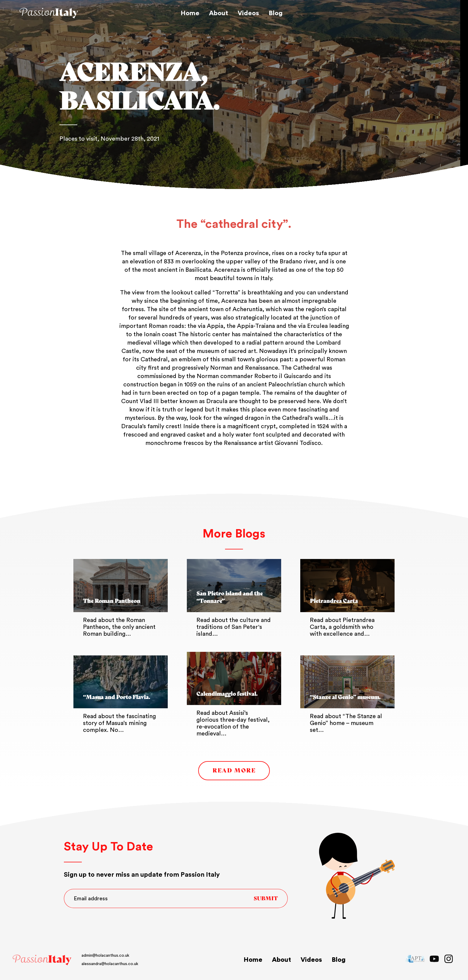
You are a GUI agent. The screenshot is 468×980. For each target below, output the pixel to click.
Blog (276, 13)
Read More (234, 771)
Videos (248, 13)
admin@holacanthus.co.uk (56, 956)
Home (190, 13)
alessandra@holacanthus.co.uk (61, 964)
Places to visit (78, 139)
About (218, 13)
